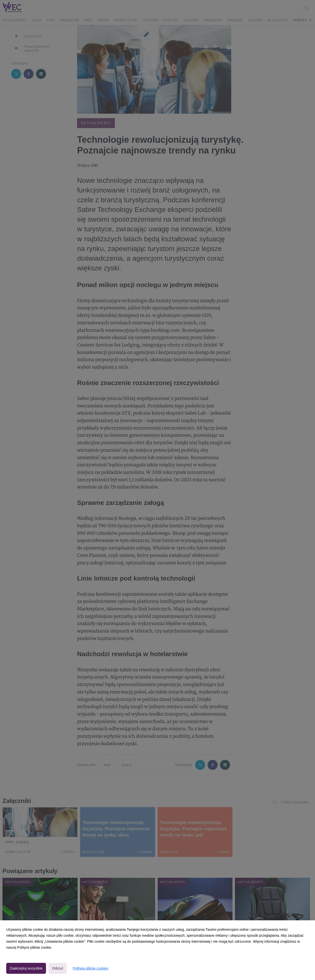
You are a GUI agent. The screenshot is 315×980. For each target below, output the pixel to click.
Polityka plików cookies (90, 968)
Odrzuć (58, 968)
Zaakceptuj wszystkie (26, 968)
